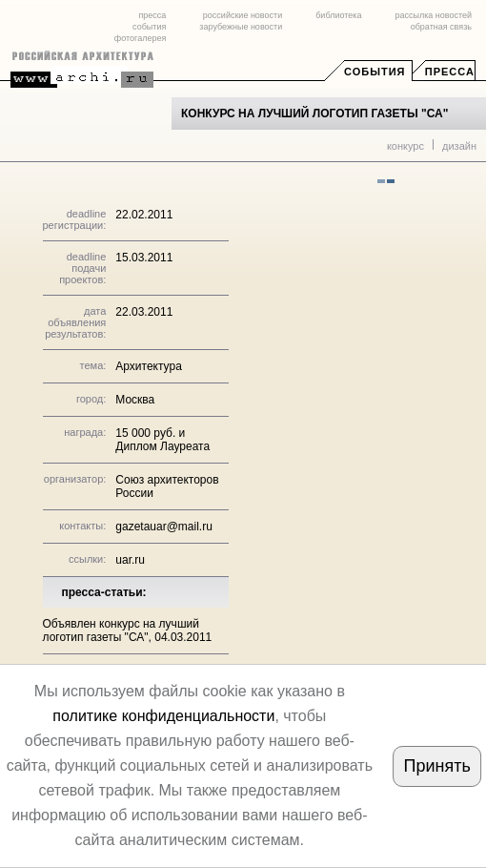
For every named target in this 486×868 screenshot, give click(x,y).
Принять (437, 766)
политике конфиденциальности (163, 716)
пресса (152, 15)
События (375, 72)
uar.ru (130, 560)
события (149, 27)
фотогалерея (140, 38)
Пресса (450, 72)
